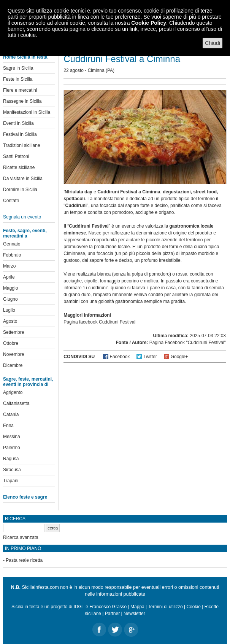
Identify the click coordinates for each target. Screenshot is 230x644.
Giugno (10, 299)
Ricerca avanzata (21, 537)
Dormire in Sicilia (20, 190)
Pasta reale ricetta (24, 560)
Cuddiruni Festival (117, 322)
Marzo (9, 266)
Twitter (150, 357)
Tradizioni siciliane (22, 145)
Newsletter (134, 614)
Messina (12, 437)
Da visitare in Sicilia (23, 179)
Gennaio (12, 244)
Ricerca (15, 519)
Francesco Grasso (108, 607)
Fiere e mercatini (20, 90)
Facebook (120, 357)
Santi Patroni (16, 156)
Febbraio (12, 255)
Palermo (12, 448)
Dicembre (13, 365)
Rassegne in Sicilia (22, 101)
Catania (11, 414)
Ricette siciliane (19, 167)
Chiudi (213, 43)
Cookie (194, 607)
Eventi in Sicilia (18, 123)
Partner (112, 614)
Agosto (10, 321)
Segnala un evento (22, 217)
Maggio (10, 288)
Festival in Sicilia (20, 134)
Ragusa (11, 459)
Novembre (13, 354)
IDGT (79, 607)
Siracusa (12, 470)
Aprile (9, 277)
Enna (8, 426)
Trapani (11, 481)
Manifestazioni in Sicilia (27, 112)
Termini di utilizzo (165, 607)
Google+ (179, 357)
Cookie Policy (149, 23)
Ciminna (96, 70)
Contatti (11, 201)
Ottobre (11, 343)
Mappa (137, 607)
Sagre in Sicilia (18, 68)
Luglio (9, 310)
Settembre (13, 332)
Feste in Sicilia (18, 79)
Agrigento (13, 392)
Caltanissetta (16, 403)
